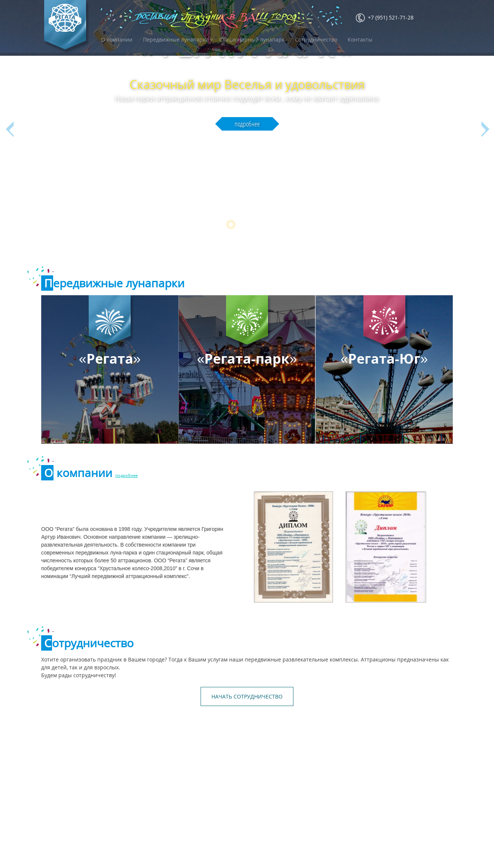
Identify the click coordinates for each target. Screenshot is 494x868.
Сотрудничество (316, 39)
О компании (117, 39)
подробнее (247, 136)
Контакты (360, 39)
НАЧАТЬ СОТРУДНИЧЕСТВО (247, 696)
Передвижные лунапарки (176, 39)
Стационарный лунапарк (252, 39)
